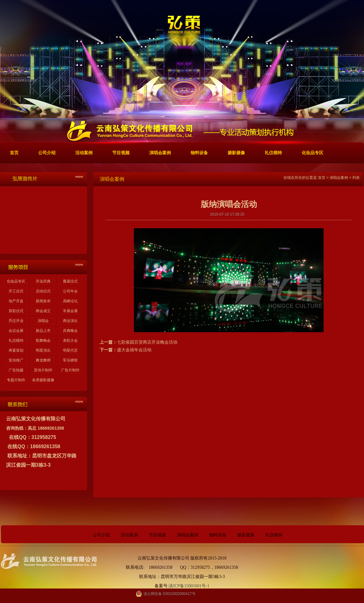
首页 (322, 178)
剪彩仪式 (16, 311)
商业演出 (70, 321)
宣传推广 (16, 360)
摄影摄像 (246, 535)
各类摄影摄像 (43, 380)
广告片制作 (70, 370)
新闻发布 (43, 301)
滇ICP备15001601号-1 (189, 586)
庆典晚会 (70, 331)
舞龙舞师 (43, 360)
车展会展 (70, 311)
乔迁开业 (16, 321)
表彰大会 (70, 341)
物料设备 (218, 535)
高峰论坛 (70, 301)
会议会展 (16, 331)
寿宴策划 (16, 350)
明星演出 (43, 350)
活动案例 (129, 535)
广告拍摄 (16, 370)
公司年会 (70, 291)
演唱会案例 (339, 178)
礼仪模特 (16, 341)
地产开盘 (16, 301)
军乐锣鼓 (70, 360)
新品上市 (43, 331)
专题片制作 (16, 380)
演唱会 (43, 321)
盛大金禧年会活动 (134, 350)
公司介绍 (101, 535)
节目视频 (157, 535)
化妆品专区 (16, 281)
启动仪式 (43, 291)
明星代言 (70, 350)
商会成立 (43, 311)
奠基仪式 (70, 281)
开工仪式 (16, 291)
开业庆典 (43, 281)
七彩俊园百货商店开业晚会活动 (147, 342)
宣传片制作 (43, 370)
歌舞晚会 (43, 341)
